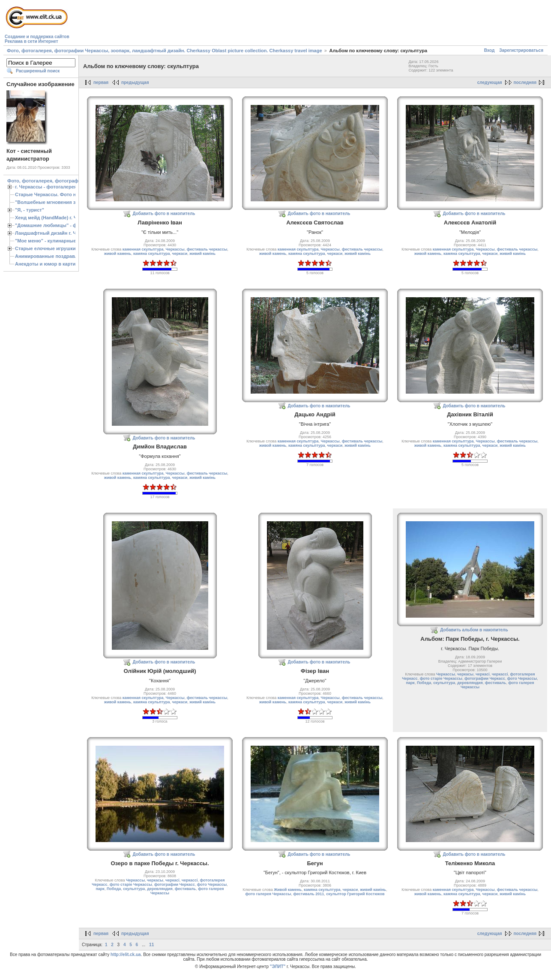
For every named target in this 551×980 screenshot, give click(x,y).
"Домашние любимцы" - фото (50, 225)
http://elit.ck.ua (126, 955)
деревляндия (470, 683)
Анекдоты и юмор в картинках (51, 264)
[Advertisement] (227, 24)
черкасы (465, 674)
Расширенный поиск (38, 71)
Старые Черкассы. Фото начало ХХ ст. (60, 194)
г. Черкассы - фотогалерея (46, 187)
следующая (490, 82)
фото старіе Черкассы (441, 678)
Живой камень (288, 890)
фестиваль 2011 (308, 894)
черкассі (500, 674)
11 (151, 945)
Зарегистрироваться (521, 50)
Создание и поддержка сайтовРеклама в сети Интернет (37, 39)
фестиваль (496, 683)
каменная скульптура (143, 249)
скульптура (444, 683)
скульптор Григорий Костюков (355, 894)
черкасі (483, 674)
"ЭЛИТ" (278, 967)
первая (101, 82)
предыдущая (135, 82)
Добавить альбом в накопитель (474, 630)
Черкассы (175, 249)
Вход (490, 50)
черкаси (180, 254)
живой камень (118, 254)
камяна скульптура (151, 254)
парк (410, 683)
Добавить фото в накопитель (164, 214)
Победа (424, 683)
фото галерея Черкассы (268, 894)
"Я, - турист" (30, 210)
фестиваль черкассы (207, 249)
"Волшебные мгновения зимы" (52, 202)
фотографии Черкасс (485, 678)
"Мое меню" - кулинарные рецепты (56, 241)
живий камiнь (202, 254)
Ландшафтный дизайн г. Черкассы (55, 233)
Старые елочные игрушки (45, 248)
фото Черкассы (522, 678)
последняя (525, 82)
